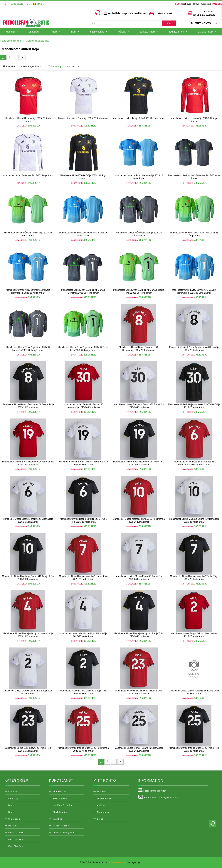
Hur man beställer (62, 805)
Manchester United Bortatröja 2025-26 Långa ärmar (28, 175)
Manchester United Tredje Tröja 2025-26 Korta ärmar (139, 118)
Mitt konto (103, 792)
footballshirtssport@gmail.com (125, 13)
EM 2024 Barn (16, 833)
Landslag (13, 798)
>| (22, 57)
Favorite (9, 66)
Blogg (100, 819)
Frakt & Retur (60, 798)
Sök (169, 23)
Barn (11, 805)
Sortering (54, 66)
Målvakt (12, 826)
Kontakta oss (60, 792)
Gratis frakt (165, 13)
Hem (4, 4)
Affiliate (101, 805)
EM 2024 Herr (16, 839)
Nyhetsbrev (103, 812)
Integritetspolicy (61, 826)
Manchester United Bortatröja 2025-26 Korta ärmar (83, 118)
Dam (11, 812)
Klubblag (13, 792)
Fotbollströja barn (118, 862)
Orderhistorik (104, 798)
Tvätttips (57, 819)
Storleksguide (17, 4)
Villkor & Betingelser (64, 833)
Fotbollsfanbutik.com (152, 790)
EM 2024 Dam (16, 846)
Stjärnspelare (16, 819)
